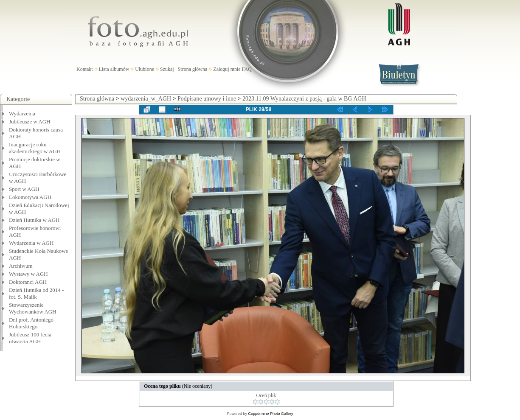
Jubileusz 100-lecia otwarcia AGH (30, 338)
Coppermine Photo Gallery (270, 414)
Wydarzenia (22, 113)
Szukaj (167, 69)
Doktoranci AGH (28, 282)
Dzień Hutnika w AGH (34, 220)
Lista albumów (114, 69)
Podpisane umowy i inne (207, 99)
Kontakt (85, 69)
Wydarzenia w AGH (31, 243)
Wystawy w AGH (28, 274)
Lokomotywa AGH (30, 197)
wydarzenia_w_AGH (146, 99)
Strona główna (193, 69)
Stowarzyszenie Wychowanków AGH (33, 308)
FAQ (247, 69)
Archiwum (21, 266)
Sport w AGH (24, 189)
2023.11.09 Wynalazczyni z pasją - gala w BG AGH (304, 99)
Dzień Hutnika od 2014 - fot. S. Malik (36, 293)
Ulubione (145, 69)
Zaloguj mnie (227, 69)
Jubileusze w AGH (30, 122)
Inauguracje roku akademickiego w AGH (35, 148)
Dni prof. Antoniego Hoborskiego (31, 323)
